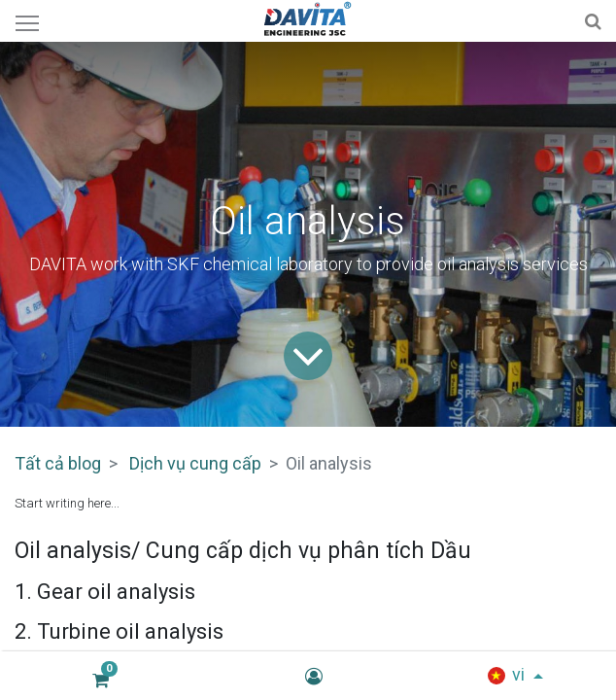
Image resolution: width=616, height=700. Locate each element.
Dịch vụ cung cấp (195, 463)
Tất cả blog (58, 463)
